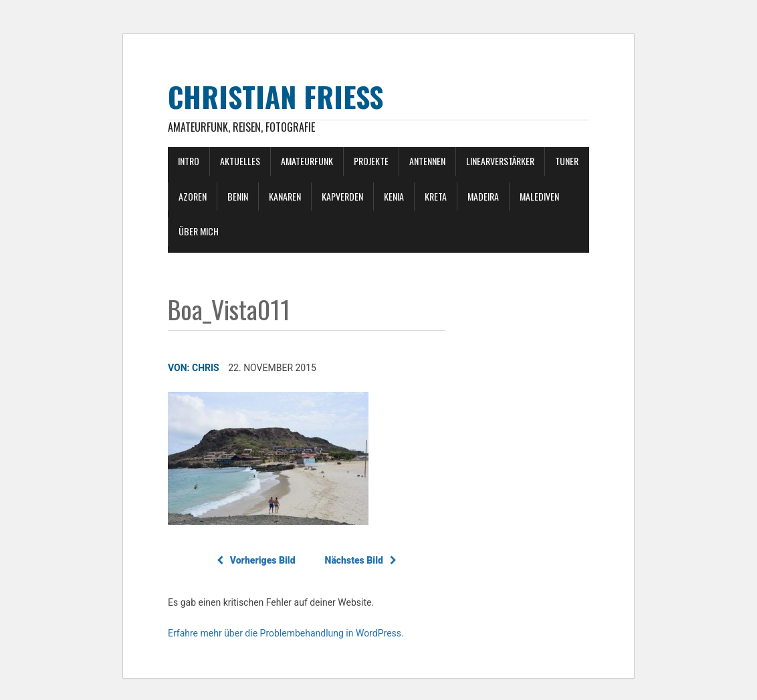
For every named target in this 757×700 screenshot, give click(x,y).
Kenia (394, 196)
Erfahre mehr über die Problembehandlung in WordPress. (286, 633)
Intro (189, 161)
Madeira (483, 196)
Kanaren (285, 196)
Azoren (193, 196)
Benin (238, 196)
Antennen (427, 161)
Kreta (436, 196)
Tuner (567, 161)
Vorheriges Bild (256, 560)
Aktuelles (240, 161)
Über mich (199, 231)
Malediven (539, 196)
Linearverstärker (500, 161)
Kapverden (342, 196)
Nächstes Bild (361, 560)
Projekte (371, 161)
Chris (206, 368)
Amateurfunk (307, 161)
